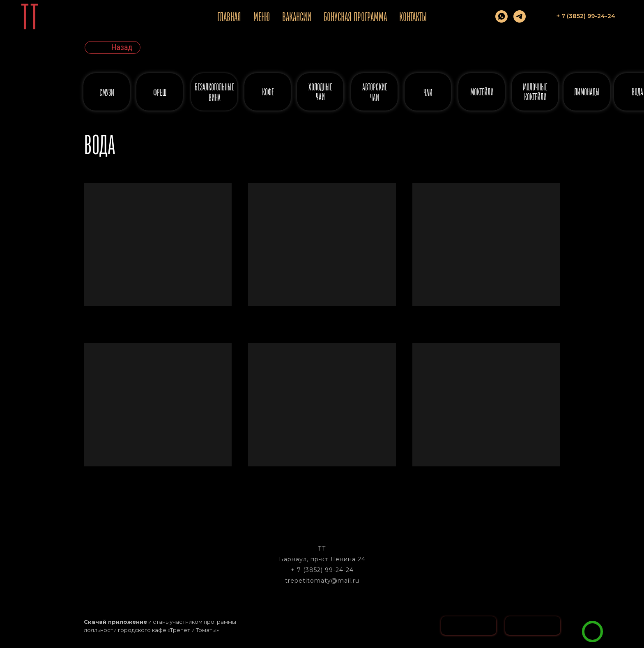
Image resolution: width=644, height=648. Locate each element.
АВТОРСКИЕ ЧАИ (375, 92)
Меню (262, 17)
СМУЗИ (107, 92)
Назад (122, 47)
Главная (229, 17)
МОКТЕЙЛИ (482, 92)
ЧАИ (428, 92)
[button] (619, 617)
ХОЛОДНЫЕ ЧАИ (320, 92)
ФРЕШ (160, 92)
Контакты (413, 17)
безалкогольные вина (214, 92)
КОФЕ (268, 92)
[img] (592, 632)
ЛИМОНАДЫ (587, 92)
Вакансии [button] (297, 17)
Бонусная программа (355, 17)
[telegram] (520, 16)
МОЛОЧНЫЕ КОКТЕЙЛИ (535, 92)
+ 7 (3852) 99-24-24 (322, 570)
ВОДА (637, 92)
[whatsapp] (501, 16)
